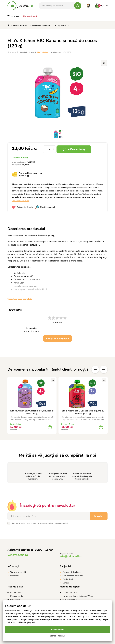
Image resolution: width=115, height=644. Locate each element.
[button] (54, 149)
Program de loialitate (71, 572)
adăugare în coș (74, 149)
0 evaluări (24, 52)
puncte (23, 176)
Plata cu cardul (17, 596)
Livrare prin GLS (70, 593)
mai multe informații (21, 201)
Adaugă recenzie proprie (58, 338)
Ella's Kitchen (43, 52)
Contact (66, 583)
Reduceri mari (30, 16)
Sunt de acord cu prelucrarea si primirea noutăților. (41, 523)
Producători (68, 579)
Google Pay (15, 600)
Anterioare (95, 369)
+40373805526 (18, 555)
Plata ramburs (16, 593)
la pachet (99, 516)
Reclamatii (15, 576)
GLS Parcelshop (70, 600)
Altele (104, 369)
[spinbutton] (49, 149)
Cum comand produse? (73, 576)
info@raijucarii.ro (71, 556)
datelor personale (44, 523)
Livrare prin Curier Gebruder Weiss (78, 596)
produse (13, 16)
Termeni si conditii (18, 572)
